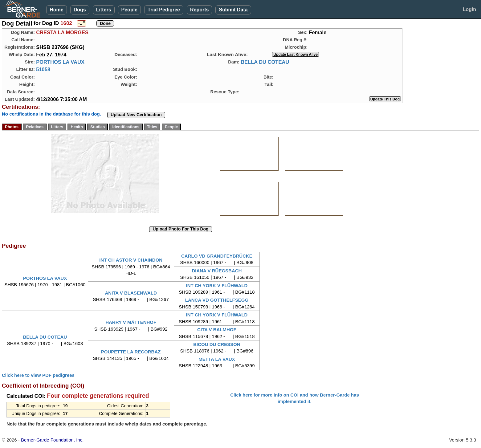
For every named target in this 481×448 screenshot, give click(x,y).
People (129, 10)
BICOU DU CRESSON (217, 344)
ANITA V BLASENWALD (131, 293)
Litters (104, 10)
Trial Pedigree (164, 10)
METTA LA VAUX (217, 359)
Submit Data (233, 10)
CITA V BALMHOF (217, 330)
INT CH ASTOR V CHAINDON (131, 260)
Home (56, 10)
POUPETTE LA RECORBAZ (131, 352)
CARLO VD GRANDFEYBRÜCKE (217, 256)
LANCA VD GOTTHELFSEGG (217, 300)
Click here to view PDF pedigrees (38, 375)
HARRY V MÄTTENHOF (131, 322)
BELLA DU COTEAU (265, 62)
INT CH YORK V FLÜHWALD (217, 285)
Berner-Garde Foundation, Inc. (52, 440)
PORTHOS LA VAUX (60, 62)
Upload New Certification (136, 115)
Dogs (80, 10)
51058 (43, 69)
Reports (199, 10)
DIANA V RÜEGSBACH (217, 271)
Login (469, 9)
